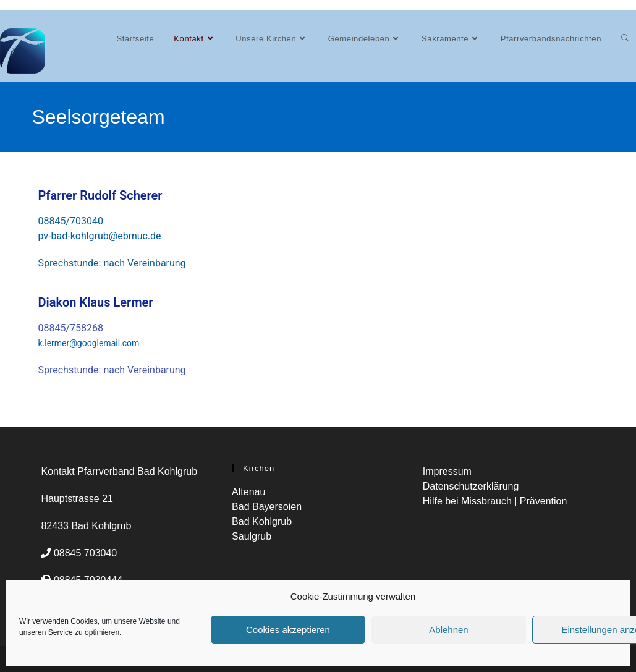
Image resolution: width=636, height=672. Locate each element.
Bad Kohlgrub (262, 521)
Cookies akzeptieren (288, 630)
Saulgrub (252, 536)
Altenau (248, 492)
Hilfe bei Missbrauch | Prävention (495, 501)
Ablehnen (448, 630)
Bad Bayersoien (267, 507)
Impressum (447, 471)
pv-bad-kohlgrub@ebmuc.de (99, 236)
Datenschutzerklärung (471, 486)
